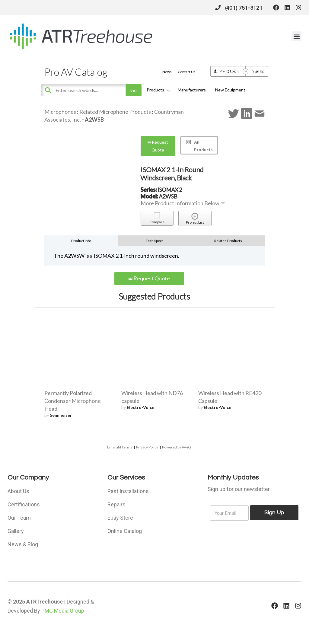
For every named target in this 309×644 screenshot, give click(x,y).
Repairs (116, 504)
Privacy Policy (147, 447)
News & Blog (23, 544)
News (167, 72)
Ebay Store (120, 518)
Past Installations (128, 491)
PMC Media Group (63, 611)
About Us (18, 491)
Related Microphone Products (115, 112)
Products (158, 90)
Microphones (60, 112)
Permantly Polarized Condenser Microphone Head (73, 401)
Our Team (19, 518)
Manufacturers (192, 90)
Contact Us (187, 72)
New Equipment (230, 90)
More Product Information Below (183, 203)
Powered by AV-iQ (177, 447)
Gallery (16, 531)
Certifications (24, 504)
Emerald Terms (120, 447)
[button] (296, 36)
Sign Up (258, 71)
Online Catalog (125, 531)
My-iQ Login (229, 71)
